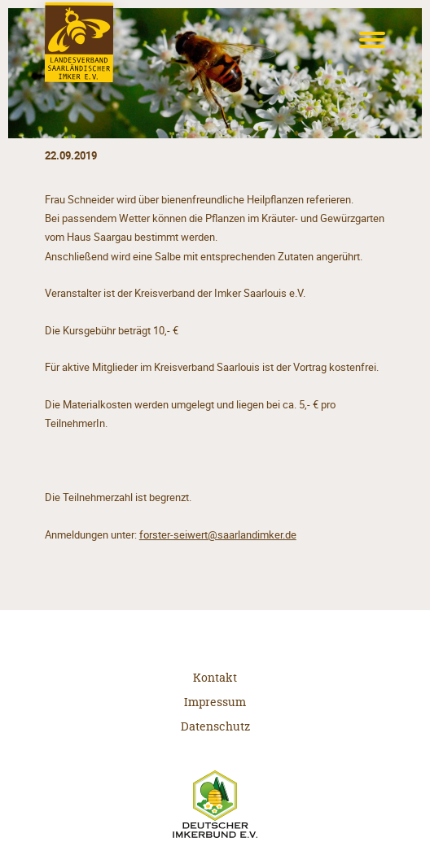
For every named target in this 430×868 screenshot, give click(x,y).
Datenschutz (215, 726)
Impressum (215, 702)
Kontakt (215, 677)
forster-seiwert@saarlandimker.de (218, 535)
